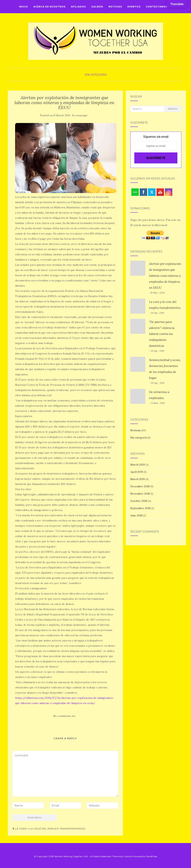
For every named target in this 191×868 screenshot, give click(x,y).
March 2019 (138, 479)
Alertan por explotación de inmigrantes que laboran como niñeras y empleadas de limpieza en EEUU (165, 276)
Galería (97, 7)
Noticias (115, 7)
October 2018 (139, 501)
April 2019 (137, 472)
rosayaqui (81, 115)
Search (173, 109)
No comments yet (64, 716)
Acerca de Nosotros (49, 7)
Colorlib (128, 856)
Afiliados (78, 7)
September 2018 (140, 508)
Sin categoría (96, 75)
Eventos (134, 7)
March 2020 (138, 465)
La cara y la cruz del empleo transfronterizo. (49, 829)
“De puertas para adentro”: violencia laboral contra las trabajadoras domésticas (162, 334)
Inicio (24, 7)
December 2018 (140, 486)
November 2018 (140, 494)
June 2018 (136, 515)
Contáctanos (157, 7)
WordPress (152, 856)
